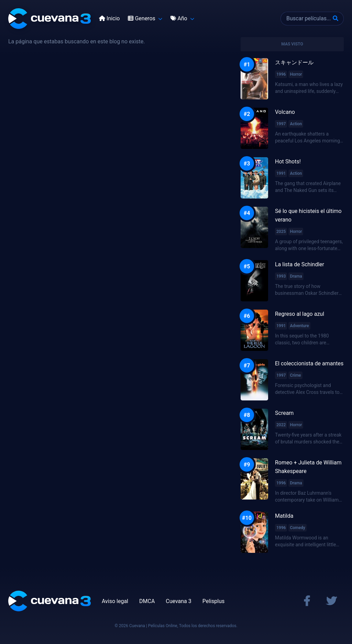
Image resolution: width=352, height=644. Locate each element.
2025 (281, 232)
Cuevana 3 (178, 601)
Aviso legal (115, 601)
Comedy (297, 528)
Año (179, 18)
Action (296, 124)
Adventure (299, 326)
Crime (295, 375)
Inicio (109, 18)
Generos (142, 18)
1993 (281, 276)
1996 (281, 74)
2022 (281, 425)
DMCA (147, 601)
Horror (296, 74)
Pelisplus (213, 601)
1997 (281, 124)
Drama (296, 276)
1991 (281, 173)
